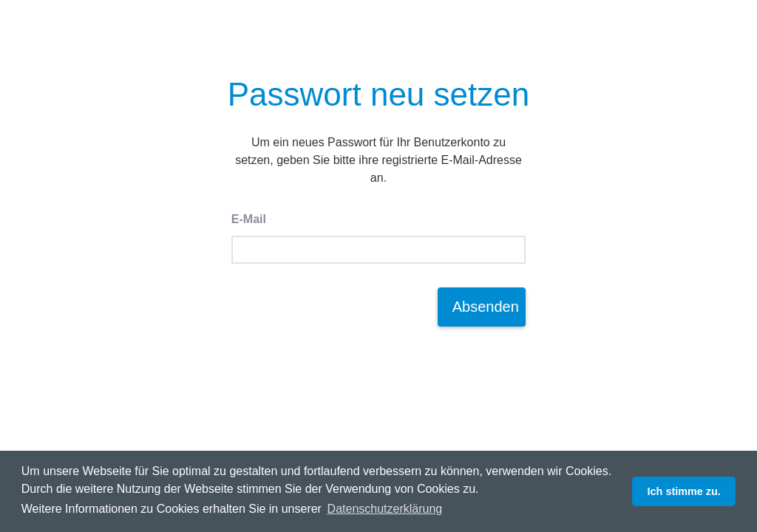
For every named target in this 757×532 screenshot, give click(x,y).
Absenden (486, 307)
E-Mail (249, 219)
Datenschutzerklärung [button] (385, 509)
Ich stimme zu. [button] (684, 491)
